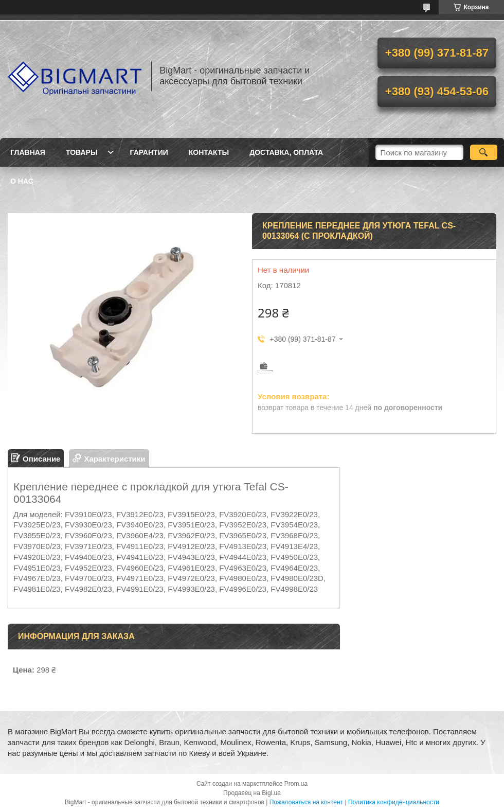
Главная (28, 152)
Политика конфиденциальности (394, 802)
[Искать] (484, 152)
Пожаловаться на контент (306, 802)
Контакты (209, 152)
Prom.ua (296, 784)
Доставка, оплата (286, 152)
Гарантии (149, 152)
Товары (82, 152)
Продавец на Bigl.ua (252, 793)
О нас (22, 181)
